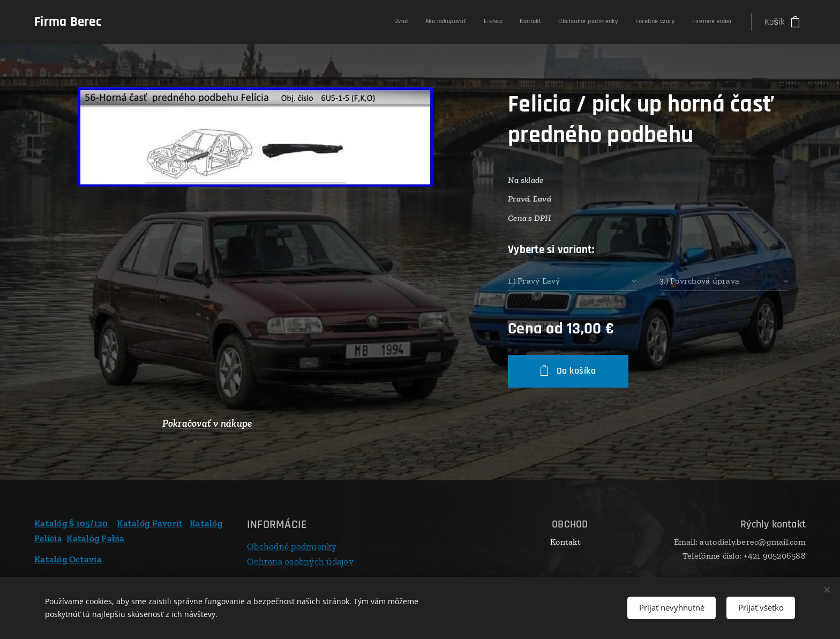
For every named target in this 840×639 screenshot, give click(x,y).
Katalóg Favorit (150, 523)
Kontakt (565, 542)
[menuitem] (622, 22)
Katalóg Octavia (68, 559)
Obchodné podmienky (292, 546)
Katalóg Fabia (95, 538)
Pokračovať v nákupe (207, 423)
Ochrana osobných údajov (300, 561)
